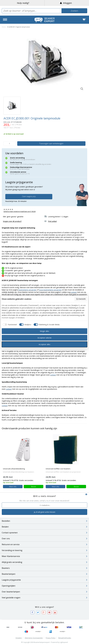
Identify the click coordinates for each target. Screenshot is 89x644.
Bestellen (44, 521)
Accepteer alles (44, 344)
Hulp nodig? (23, 3)
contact (74, 292)
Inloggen (66, 3)
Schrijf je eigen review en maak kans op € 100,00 (20, 211)
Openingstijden (44, 586)
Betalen (44, 527)
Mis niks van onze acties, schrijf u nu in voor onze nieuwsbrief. (45, 501)
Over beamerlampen (44, 592)
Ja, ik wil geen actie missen (45, 512)
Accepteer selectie (44, 338)
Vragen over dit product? (12, 221)
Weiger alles (44, 331)
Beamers (44, 568)
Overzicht (81, 299)
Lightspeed (64, 642)
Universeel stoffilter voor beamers (58, 469)
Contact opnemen (44, 533)
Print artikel (52, 221)
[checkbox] (9, 325)
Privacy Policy (51, 638)
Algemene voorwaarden (34, 638)
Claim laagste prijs (29, 196)
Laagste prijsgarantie (44, 580)
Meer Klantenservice (44, 556)
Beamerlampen (44, 574)
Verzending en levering (44, 550)
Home (4, 27)
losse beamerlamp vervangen (50, 290)
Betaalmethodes (65, 638)
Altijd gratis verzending (44, 562)
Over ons (44, 539)
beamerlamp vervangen (27, 290)
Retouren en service (44, 544)
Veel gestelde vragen (44, 598)
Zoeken (74, 11)
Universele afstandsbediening (14, 469)
